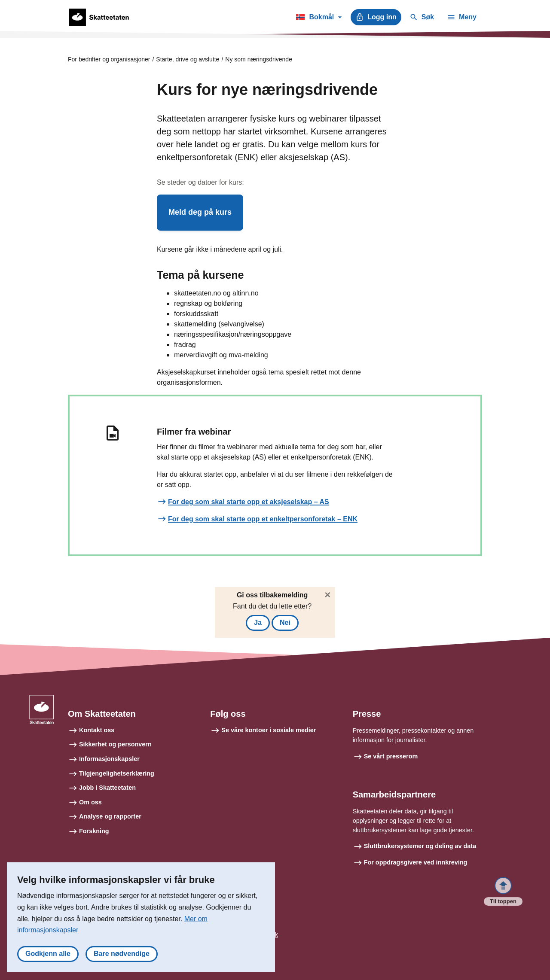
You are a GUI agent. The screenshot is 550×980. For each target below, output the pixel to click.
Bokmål (319, 18)
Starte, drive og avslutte (188, 59)
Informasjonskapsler (109, 759)
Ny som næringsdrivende (259, 59)
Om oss (90, 802)
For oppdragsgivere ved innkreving (416, 862)
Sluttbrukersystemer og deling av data (420, 846)
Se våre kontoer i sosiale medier (269, 730)
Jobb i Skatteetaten (107, 788)
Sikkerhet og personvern (115, 744)
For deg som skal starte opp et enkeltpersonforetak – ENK (263, 519)
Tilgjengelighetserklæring (117, 773)
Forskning (94, 831)
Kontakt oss (97, 730)
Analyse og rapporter (110, 816)
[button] (200, 213)
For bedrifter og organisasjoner (109, 59)
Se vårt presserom (391, 756)
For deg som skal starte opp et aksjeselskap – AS (249, 502)
